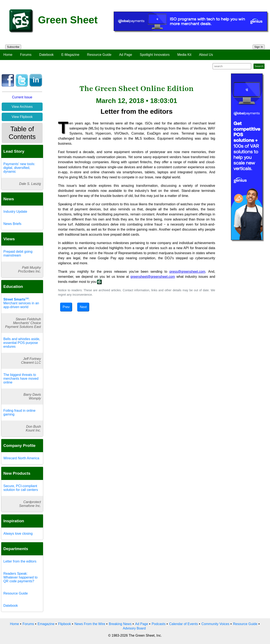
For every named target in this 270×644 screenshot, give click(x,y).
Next (83, 307)
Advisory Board (134, 628)
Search (259, 66)
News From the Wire (90, 624)
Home (8, 55)
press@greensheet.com (187, 272)
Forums (26, 55)
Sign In (259, 47)
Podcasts (159, 624)
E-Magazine (70, 55)
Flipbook (64, 624)
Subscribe (13, 47)
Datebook (47, 55)
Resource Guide (99, 55)
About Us (206, 55)
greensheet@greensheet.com (153, 277)
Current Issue (22, 97)
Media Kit (184, 55)
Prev (66, 307)
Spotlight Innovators (155, 55)
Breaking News (120, 624)
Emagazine (46, 624)
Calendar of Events (184, 624)
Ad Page (126, 55)
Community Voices (215, 624)
